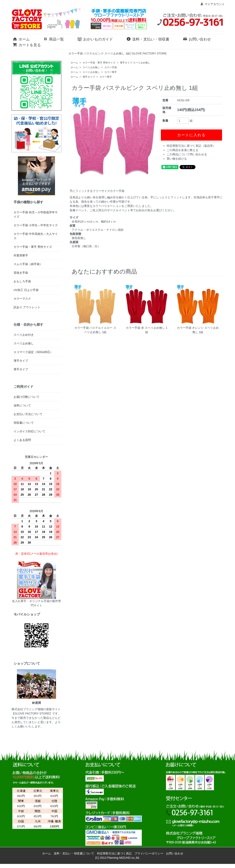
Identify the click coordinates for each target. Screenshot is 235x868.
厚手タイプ (21, 369)
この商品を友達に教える (182, 150)
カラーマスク (22, 299)
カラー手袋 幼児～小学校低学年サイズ (36, 214)
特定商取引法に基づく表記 (114, 853)
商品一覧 (53, 39)
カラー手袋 (111, 67)
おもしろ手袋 (22, 281)
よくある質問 (22, 440)
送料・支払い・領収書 (148, 39)
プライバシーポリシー (149, 853)
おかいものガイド (95, 39)
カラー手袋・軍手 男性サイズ (99, 63)
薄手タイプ (89, 77)
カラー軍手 (111, 72)
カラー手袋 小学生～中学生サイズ (36, 225)
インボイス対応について (29, 431)
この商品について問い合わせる (187, 154)
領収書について (24, 423)
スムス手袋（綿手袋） (28, 264)
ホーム (21, 39)
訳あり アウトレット (27, 307)
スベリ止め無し (91, 67)
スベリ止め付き (24, 335)
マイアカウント (212, 4)
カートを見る (27, 45)
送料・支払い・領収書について (74, 853)
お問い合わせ (197, 39)
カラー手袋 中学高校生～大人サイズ (36, 236)
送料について (22, 405)
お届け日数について (27, 397)
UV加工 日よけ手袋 (26, 290)
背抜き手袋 (21, 273)
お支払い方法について (28, 414)
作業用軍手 (21, 255)
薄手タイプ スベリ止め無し (135, 63)
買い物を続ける (177, 159)
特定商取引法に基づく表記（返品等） (191, 146)
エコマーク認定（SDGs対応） (33, 352)
